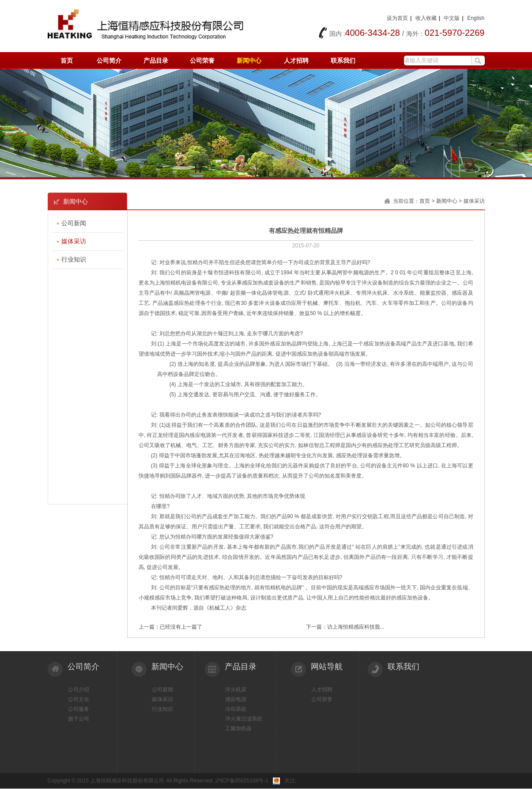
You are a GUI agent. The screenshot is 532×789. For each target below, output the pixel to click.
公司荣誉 (202, 61)
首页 (67, 61)
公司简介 (109, 61)
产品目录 (156, 61)
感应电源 (236, 699)
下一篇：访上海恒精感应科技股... (345, 627)
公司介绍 (79, 690)
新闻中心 (249, 61)
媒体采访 (162, 699)
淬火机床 (236, 690)
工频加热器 (238, 728)
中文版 (452, 18)
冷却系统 (236, 709)
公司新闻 (162, 690)
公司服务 (79, 709)
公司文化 (79, 699)
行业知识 (162, 709)
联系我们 (343, 61)
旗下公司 (79, 719)
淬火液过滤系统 (244, 719)
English (476, 18)
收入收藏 (426, 18)
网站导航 (327, 667)
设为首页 (397, 18)
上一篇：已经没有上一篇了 (170, 627)
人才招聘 (296, 61)
